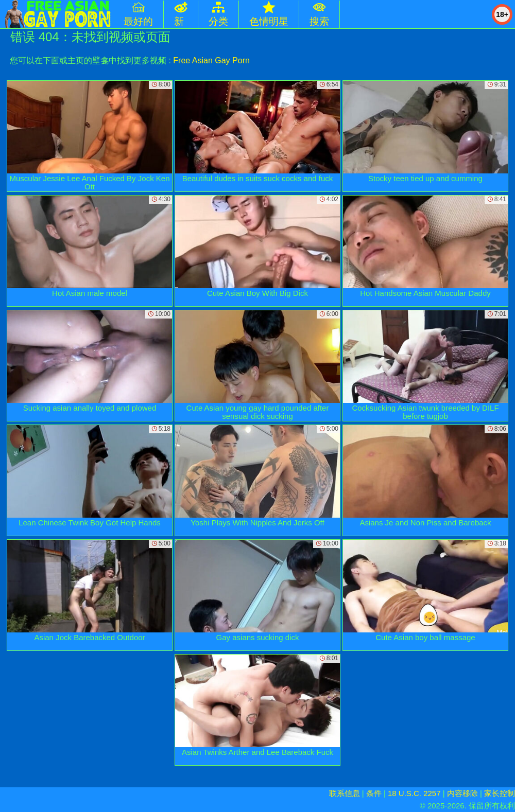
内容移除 (462, 793)
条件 (374, 793)
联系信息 (345, 793)
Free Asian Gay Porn (211, 60)
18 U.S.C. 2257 (414, 793)
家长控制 (500, 793)
